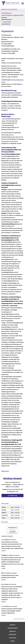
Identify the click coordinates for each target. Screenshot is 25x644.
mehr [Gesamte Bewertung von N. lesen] (3, 602)
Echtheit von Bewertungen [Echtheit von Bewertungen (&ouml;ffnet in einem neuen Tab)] (19, 619)
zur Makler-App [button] (12, 496)
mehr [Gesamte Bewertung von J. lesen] (3, 551)
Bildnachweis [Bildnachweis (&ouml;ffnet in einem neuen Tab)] (5, 471)
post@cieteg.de (6, 24)
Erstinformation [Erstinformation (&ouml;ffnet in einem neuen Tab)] (12, 634)
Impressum (12, 625)
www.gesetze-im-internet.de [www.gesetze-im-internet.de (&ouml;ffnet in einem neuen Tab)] (9, 141)
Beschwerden (13, 638)
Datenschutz (13, 631)
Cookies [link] (12, 641)
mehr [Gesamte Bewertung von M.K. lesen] (3, 580)
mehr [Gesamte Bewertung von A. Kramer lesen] (3, 568)
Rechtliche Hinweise (13, 628)
